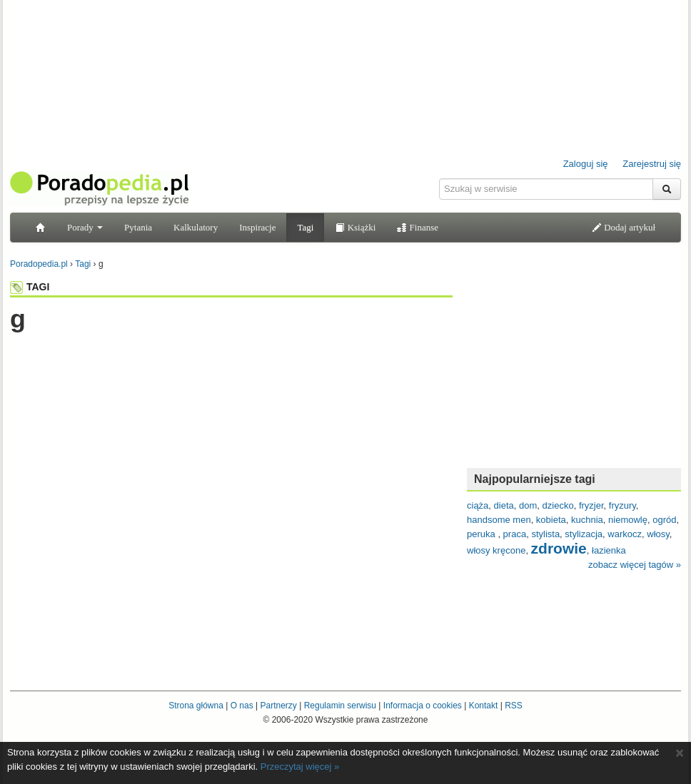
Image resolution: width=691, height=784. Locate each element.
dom (528, 505)
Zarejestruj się (652, 164)
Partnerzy (278, 706)
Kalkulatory (196, 227)
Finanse (418, 227)
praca (515, 534)
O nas (242, 706)
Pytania (138, 227)
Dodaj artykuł (624, 227)
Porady (85, 227)
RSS (514, 706)
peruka (482, 534)
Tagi (305, 227)
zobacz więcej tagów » (635, 565)
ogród (664, 520)
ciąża (478, 505)
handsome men (499, 520)
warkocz (625, 534)
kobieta (551, 520)
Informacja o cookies (423, 706)
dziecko (558, 505)
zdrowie (559, 548)
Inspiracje (257, 227)
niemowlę (628, 520)
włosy (658, 534)
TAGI (30, 287)
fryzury (622, 505)
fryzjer (591, 505)
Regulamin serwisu (340, 706)
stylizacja (584, 534)
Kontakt (484, 706)
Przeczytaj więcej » (300, 767)
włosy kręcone (496, 550)
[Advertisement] (231, 362)
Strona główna (196, 706)
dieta (504, 505)
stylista (545, 534)
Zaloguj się (586, 164)
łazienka (609, 550)
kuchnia (587, 520)
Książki (355, 227)
